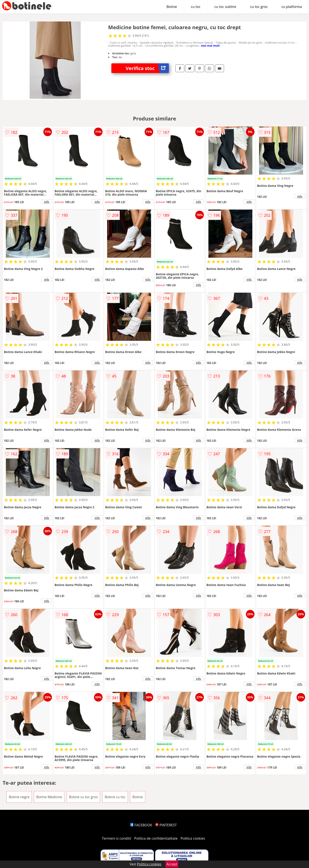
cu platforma (292, 7)
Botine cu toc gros (83, 797)
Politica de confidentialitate (156, 838)
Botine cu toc (115, 797)
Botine (172, 7)
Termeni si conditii (117, 838)
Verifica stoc (147, 68)
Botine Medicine (49, 797)
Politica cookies (193, 838)
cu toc (196, 7)
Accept (172, 864)
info (47, 202)
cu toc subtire (225, 7)
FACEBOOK (141, 825)
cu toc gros (259, 7)
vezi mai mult (210, 46)
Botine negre (19, 797)
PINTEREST (166, 825)
